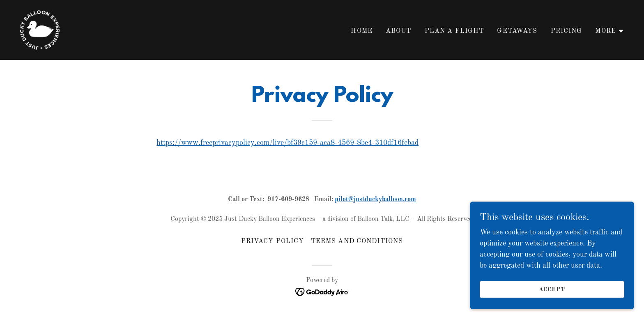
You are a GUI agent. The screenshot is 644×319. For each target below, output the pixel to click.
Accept (552, 295)
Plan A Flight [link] (454, 31)
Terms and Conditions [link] (357, 241)
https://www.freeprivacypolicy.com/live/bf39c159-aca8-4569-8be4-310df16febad (287, 143)
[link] (40, 30)
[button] (610, 31)
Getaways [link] (517, 31)
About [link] (399, 31)
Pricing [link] (567, 31)
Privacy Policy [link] (273, 241)
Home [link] (362, 31)
